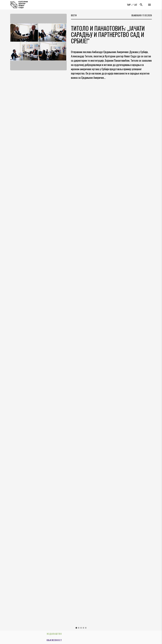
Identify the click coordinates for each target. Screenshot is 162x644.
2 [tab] (79, 628)
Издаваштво (26, 634)
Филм (136, 640)
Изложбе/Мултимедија (99, 634)
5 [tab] (86, 628)
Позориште (63, 640)
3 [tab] (81, 628)
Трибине (99, 640)
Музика (136, 634)
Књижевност (63, 634)
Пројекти (26, 640)
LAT (136, 5)
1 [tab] (76, 628)
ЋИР (129, 5)
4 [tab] (83, 628)
